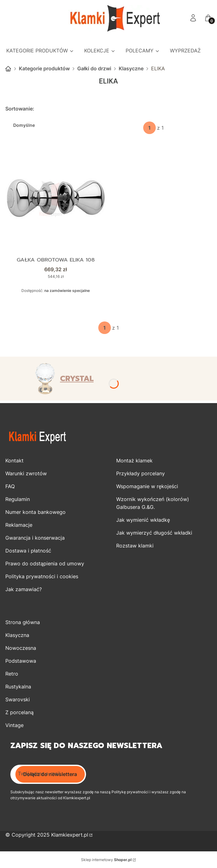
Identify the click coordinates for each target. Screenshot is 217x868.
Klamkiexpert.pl (70, 835)
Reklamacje (19, 525)
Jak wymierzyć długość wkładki (154, 533)
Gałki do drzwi (94, 68)
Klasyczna (17, 635)
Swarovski (18, 699)
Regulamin (18, 499)
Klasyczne (131, 68)
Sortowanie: (20, 109)
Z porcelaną (19, 712)
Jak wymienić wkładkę (143, 520)
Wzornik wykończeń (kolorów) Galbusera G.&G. (153, 503)
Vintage (14, 725)
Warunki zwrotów (26, 473)
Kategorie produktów (44, 68)
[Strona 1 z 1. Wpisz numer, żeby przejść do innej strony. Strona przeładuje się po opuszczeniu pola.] (149, 128)
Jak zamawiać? (24, 589)
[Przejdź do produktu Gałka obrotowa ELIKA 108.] (56, 199)
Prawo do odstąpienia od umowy (45, 563)
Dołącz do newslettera (50, 774)
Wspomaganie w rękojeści (147, 486)
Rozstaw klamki (135, 546)
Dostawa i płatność (28, 551)
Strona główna (8, 69)
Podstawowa (21, 661)
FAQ (10, 486)
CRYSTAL (77, 379)
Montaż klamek (134, 461)
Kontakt (14, 461)
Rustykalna (18, 687)
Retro (12, 674)
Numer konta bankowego (35, 512)
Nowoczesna (21, 648)
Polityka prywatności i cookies (42, 576)
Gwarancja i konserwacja (35, 538)
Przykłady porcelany (141, 473)
